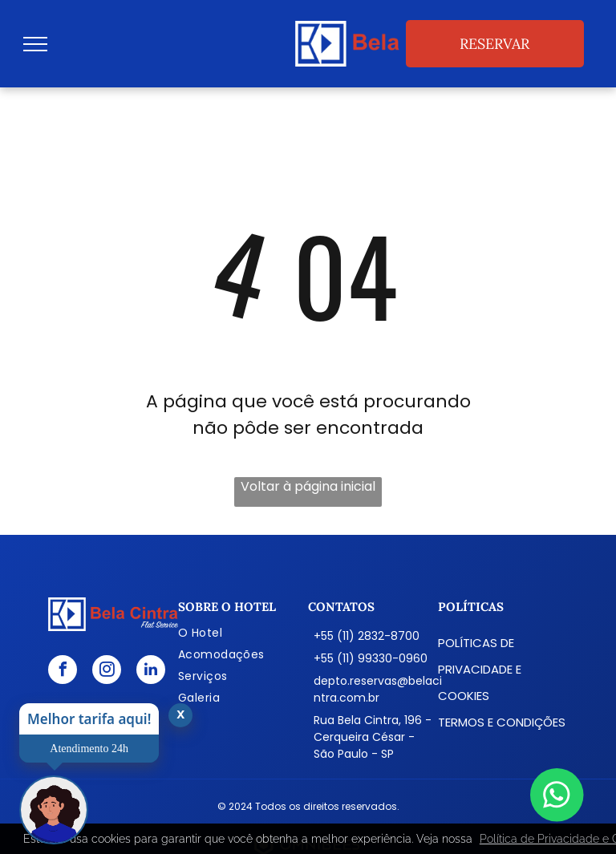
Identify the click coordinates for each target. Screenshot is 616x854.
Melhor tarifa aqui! (89, 719)
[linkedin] (151, 672)
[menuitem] (243, 633)
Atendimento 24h (89, 749)
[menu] (35, 44)
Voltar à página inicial (308, 486)
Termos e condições (502, 722)
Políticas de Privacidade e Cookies (480, 669)
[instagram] (107, 672)
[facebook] (63, 672)
